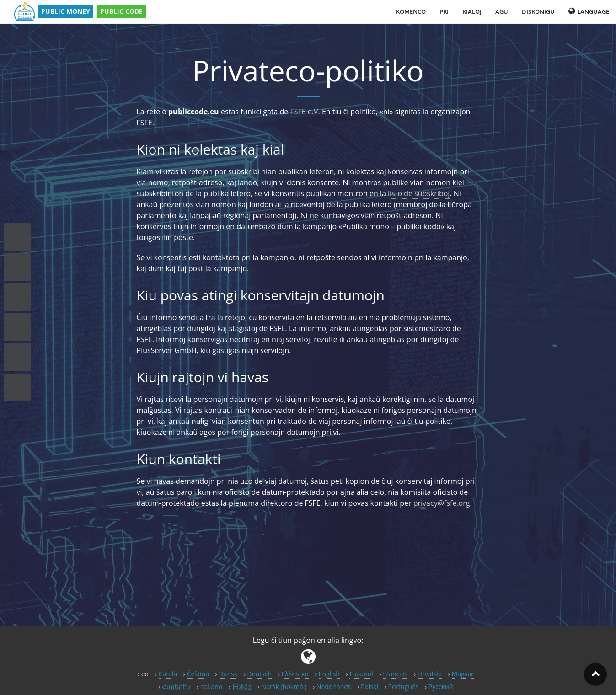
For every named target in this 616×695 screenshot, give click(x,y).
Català (168, 674)
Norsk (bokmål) (284, 687)
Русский (441, 687)
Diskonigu (538, 11)
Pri (444, 11)
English (329, 674)
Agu (502, 11)
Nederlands (334, 687)
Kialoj (472, 11)
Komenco (411, 11)
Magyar (463, 674)
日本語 (242, 687)
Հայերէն (176, 687)
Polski (370, 687)
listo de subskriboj (419, 193)
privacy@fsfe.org (442, 503)
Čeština (198, 674)
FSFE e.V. (305, 112)
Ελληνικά (295, 674)
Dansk (228, 674)
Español (361, 674)
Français (395, 674)
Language (589, 11)
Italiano (212, 687)
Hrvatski (430, 674)
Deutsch (259, 674)
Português (403, 687)
